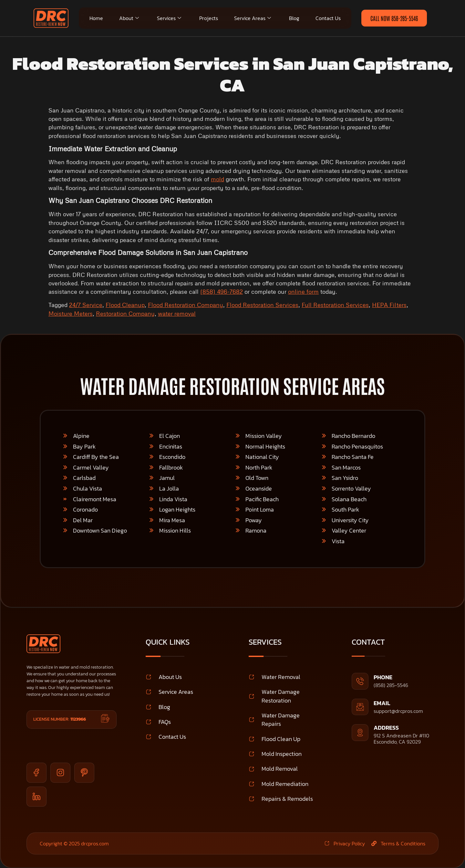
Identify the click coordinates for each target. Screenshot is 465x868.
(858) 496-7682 (222, 291)
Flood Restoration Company (186, 305)
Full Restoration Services (335, 305)
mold (217, 179)
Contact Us (328, 18)
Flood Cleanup (125, 305)
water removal (177, 313)
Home (96, 18)
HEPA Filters (389, 305)
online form (303, 291)
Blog (294, 18)
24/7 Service (86, 305)
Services (169, 18)
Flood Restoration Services (262, 305)
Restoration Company (125, 313)
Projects (209, 18)
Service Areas (253, 18)
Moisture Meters (71, 313)
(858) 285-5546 (391, 685)
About (129, 18)
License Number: (60, 719)
